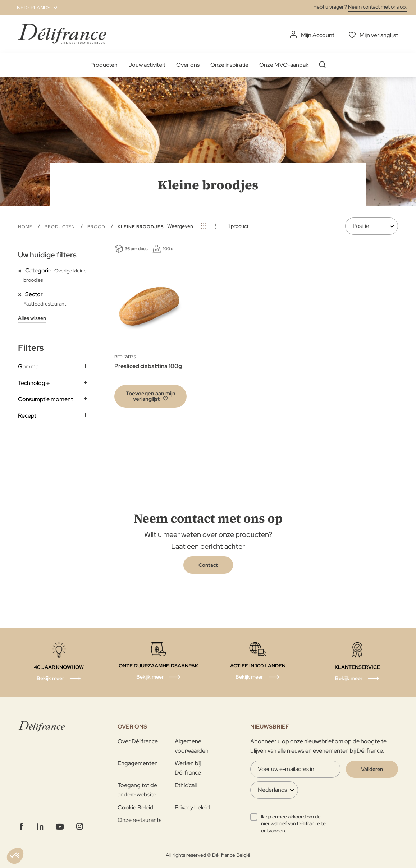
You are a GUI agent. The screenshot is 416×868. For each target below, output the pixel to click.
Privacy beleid (192, 807)
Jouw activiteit (147, 65)
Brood (97, 227)
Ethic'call (186, 785)
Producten (104, 65)
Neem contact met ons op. (378, 7)
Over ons (188, 65)
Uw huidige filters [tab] (47, 255)
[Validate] (372, 769)
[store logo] (62, 34)
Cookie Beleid (136, 807)
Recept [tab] (27, 416)
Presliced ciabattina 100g (148, 366)
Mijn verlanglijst (379, 35)
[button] (33, 8)
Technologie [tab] (34, 383)
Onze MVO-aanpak (284, 65)
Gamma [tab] (28, 366)
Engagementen (138, 763)
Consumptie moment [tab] (45, 399)
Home (26, 227)
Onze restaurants (140, 820)
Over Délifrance (138, 741)
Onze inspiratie (229, 65)
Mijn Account (318, 35)
